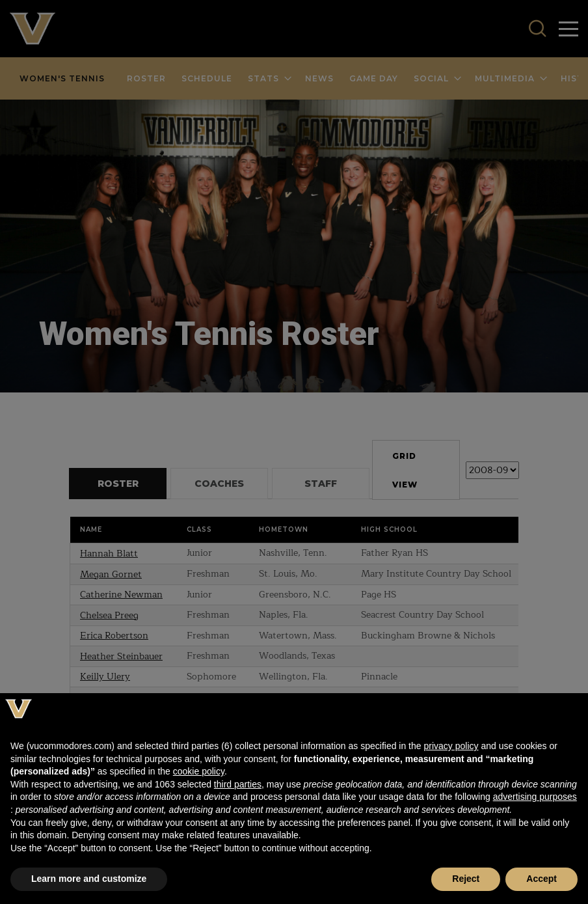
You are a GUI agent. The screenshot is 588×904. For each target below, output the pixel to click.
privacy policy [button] (451, 746)
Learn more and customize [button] (89, 879)
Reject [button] (466, 879)
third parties (238, 784)
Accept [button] (541, 879)
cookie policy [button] (199, 771)
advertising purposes (535, 797)
